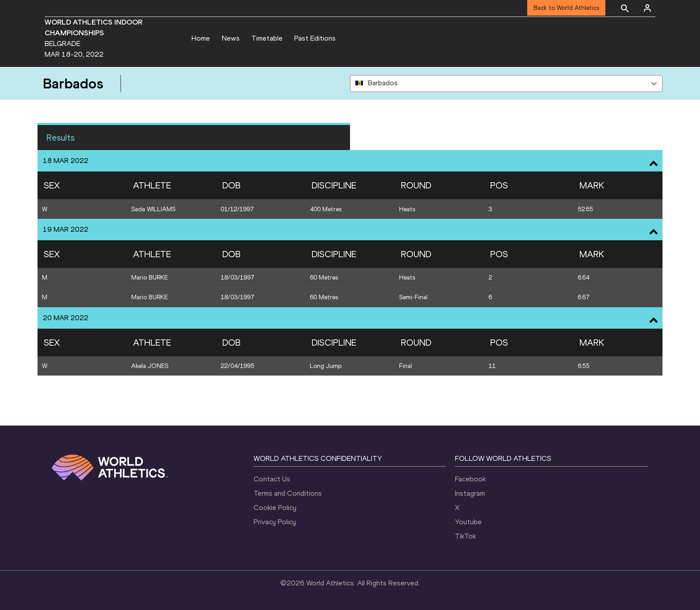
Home (201, 38)
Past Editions (315, 38)
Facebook (470, 479)
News (231, 38)
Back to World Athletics (566, 8)
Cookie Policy (275, 508)
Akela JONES (150, 366)
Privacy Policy (275, 522)
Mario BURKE (150, 278)
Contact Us (272, 479)
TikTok (465, 536)
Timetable (267, 38)
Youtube (468, 522)
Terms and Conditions (288, 493)
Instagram (470, 493)
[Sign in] (647, 8)
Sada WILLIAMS (153, 209)
